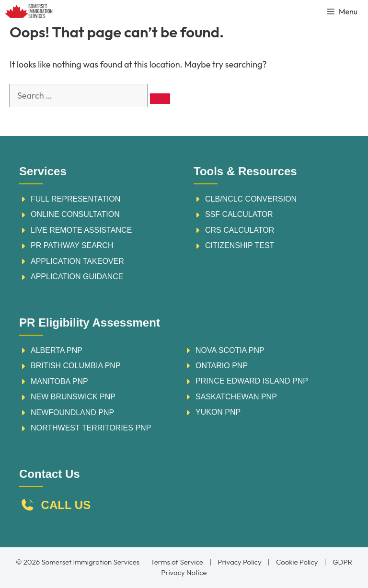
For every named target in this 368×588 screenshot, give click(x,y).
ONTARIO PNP (222, 366)
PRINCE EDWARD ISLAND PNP (252, 381)
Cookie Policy (297, 562)
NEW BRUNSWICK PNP (73, 397)
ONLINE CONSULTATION (75, 214)
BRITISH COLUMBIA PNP (76, 366)
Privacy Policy (239, 562)
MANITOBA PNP (59, 381)
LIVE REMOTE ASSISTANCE (81, 230)
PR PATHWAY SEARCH (72, 245)
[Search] (160, 99)
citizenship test (240, 245)
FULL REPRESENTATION (75, 199)
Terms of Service (177, 562)
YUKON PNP (218, 412)
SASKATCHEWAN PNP (236, 397)
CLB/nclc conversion (251, 199)
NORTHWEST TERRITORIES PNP (91, 428)
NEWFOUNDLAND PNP (72, 413)
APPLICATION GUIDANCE (77, 277)
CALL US (66, 505)
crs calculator (240, 230)
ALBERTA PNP (57, 350)
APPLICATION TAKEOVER (77, 261)
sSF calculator (239, 214)
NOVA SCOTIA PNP (230, 350)
